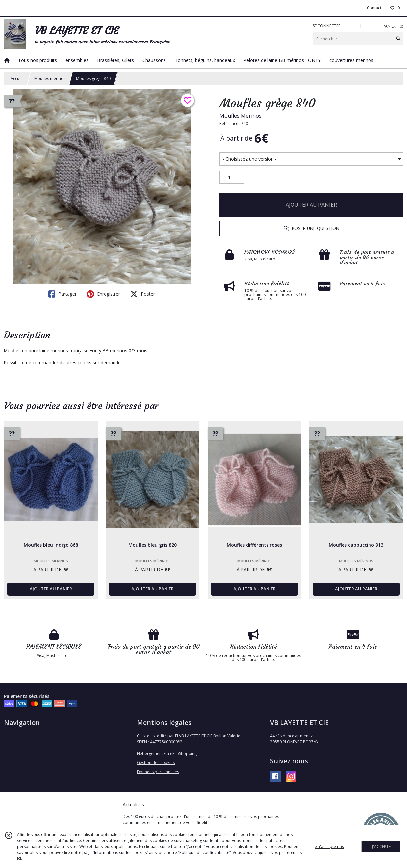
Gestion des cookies (156, 762)
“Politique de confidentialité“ (204, 852)
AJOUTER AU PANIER (311, 205)
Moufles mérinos (50, 79)
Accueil (17, 79)
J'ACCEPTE (381, 846)
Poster (142, 294)
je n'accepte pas (329, 846)
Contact (374, 8)
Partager (63, 294)
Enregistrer (103, 294)
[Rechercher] (398, 39)
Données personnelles (158, 772)
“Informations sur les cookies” (120, 852)
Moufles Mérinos (241, 116)
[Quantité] (232, 177)
